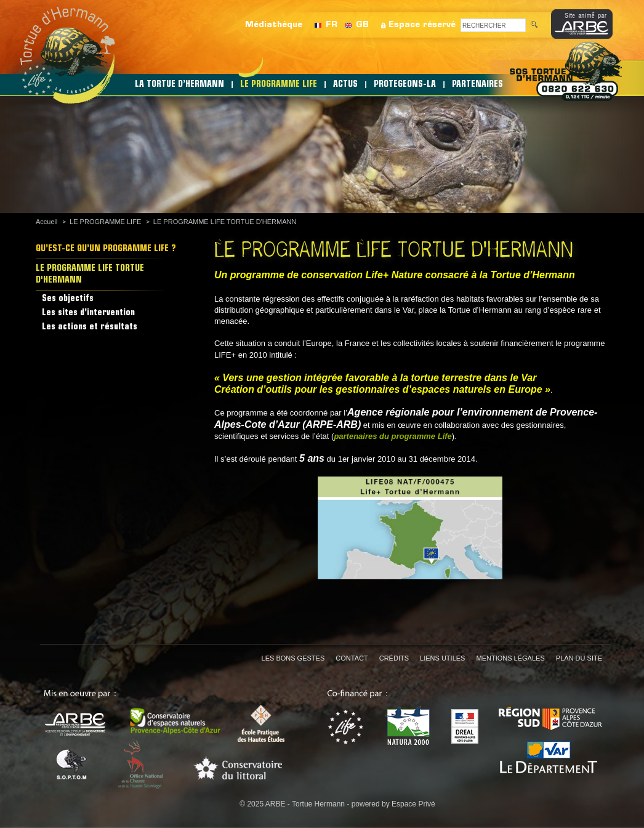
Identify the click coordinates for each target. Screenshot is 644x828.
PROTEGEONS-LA (405, 85)
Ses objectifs (68, 299)
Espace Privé (413, 804)
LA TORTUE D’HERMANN (179, 85)
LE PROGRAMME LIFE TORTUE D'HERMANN (225, 222)
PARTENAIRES (477, 85)
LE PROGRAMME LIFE (279, 85)
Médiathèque (274, 25)
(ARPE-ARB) (332, 424)
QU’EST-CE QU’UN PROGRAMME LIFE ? (106, 249)
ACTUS (345, 85)
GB (362, 25)
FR (332, 25)
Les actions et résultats (90, 327)
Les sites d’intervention (88, 313)
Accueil (46, 222)
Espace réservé (422, 25)
